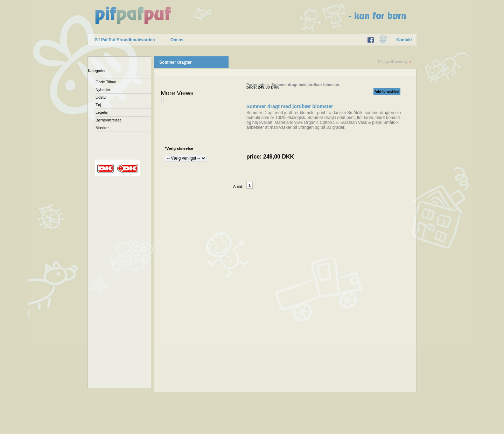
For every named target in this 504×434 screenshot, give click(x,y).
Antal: (238, 187)
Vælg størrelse (179, 148)
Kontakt (404, 40)
